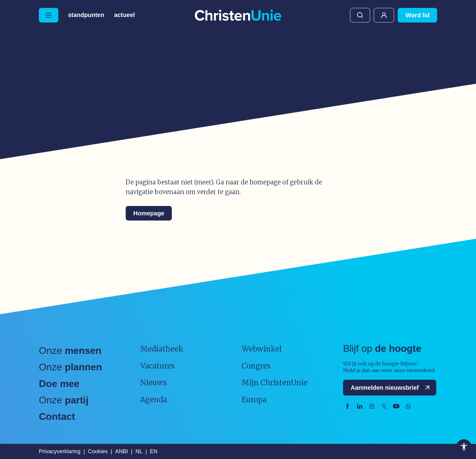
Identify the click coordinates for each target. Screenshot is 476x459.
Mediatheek (162, 349)
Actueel (125, 15)
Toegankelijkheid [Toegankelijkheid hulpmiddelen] (464, 447)
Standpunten (86, 15)
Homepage (149, 213)
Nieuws (153, 383)
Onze (70, 351)
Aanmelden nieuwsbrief (391, 388)
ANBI (121, 451)
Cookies (98, 451)
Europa (254, 400)
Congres (256, 366)
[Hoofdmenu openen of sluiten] (49, 15)
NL (139, 451)
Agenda (154, 400)
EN (154, 451)
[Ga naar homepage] (238, 16)
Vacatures (157, 366)
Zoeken (360, 15)
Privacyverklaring (60, 451)
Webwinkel (262, 349)
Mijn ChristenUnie (384, 15)
